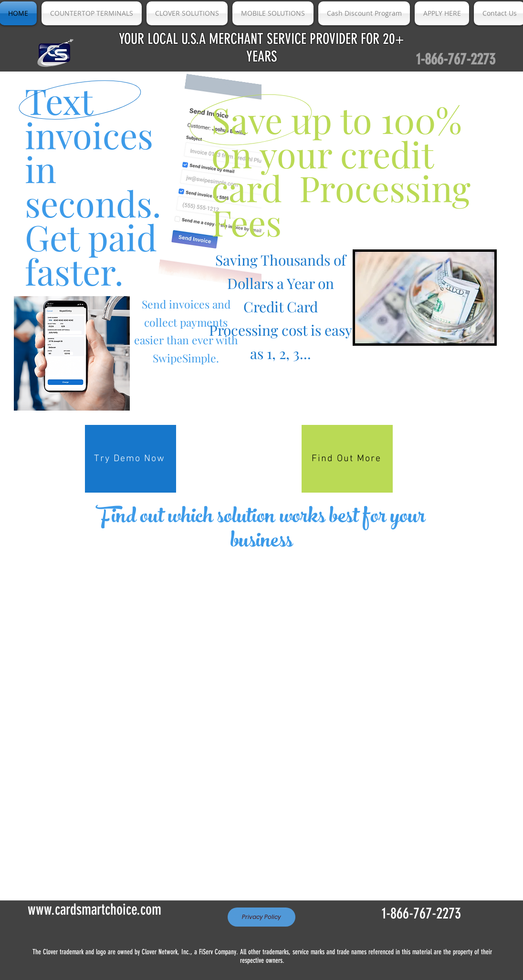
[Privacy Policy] (261, 917)
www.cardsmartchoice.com (94, 909)
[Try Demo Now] (131, 459)
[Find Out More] (347, 459)
